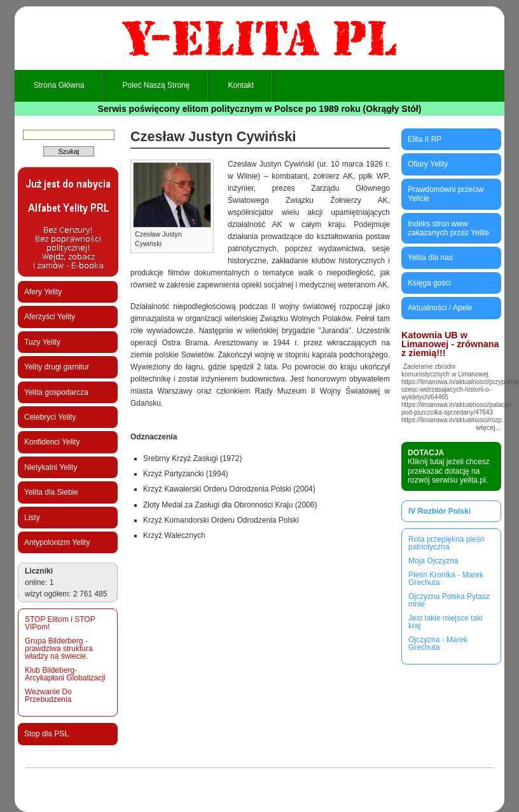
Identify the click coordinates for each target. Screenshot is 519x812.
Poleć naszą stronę (156, 85)
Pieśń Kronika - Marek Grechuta (446, 579)
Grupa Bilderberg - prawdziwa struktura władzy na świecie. (59, 649)
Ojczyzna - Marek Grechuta (438, 643)
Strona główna (59, 85)
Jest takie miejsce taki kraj (446, 622)
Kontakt (241, 85)
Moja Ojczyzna (433, 561)
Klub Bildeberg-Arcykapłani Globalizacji (65, 674)
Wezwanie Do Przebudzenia (48, 696)
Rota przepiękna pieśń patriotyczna (446, 543)
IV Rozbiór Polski (439, 511)
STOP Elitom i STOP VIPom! (60, 623)
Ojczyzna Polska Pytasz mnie (449, 600)
